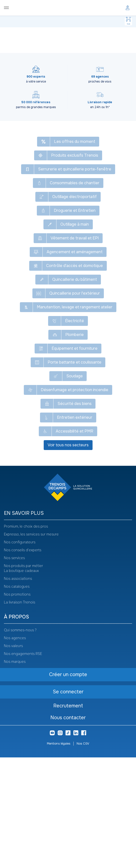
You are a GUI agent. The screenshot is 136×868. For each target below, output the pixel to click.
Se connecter (85, 91)
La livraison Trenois (20, 713)
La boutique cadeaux (21, 681)
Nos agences (15, 749)
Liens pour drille (68, 148)
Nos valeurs (13, 756)
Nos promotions (17, 705)
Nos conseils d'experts (23, 661)
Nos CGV (83, 854)
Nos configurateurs (20, 653)
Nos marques (15, 772)
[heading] (68, 624)
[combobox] (29, 66)
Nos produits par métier (23, 676)
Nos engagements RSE (23, 764)
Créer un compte (50, 91)
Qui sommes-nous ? (20, 741)
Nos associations (18, 689)
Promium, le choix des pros (26, 637)
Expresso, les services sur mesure (31, 645)
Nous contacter (68, 828)
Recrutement (68, 816)
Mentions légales (59, 854)
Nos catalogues (17, 697)
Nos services (14, 668)
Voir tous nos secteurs (68, 556)
